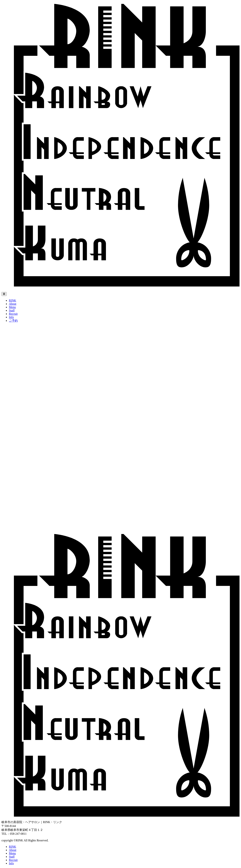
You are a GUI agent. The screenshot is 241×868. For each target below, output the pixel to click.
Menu (12, 307)
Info (11, 317)
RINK (13, 300)
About (13, 304)
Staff (12, 310)
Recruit (13, 314)
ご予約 (13, 321)
